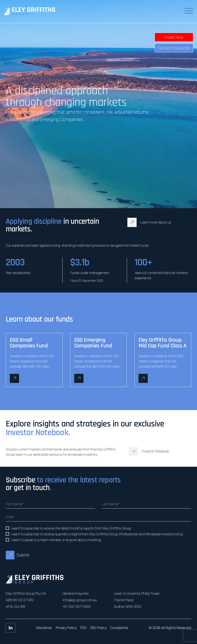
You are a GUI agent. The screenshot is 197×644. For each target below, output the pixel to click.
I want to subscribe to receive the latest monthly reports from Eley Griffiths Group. (71, 528)
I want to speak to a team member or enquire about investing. (56, 540)
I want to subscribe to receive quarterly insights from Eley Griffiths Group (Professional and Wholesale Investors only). (98, 534)
